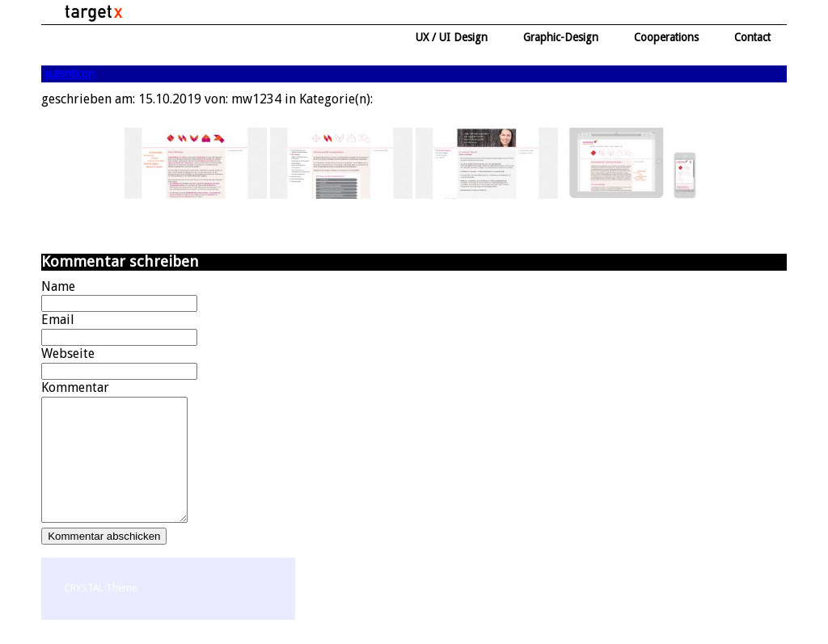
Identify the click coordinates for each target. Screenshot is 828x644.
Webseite (68, 354)
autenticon (69, 74)
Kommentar (75, 387)
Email (58, 320)
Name (58, 286)
